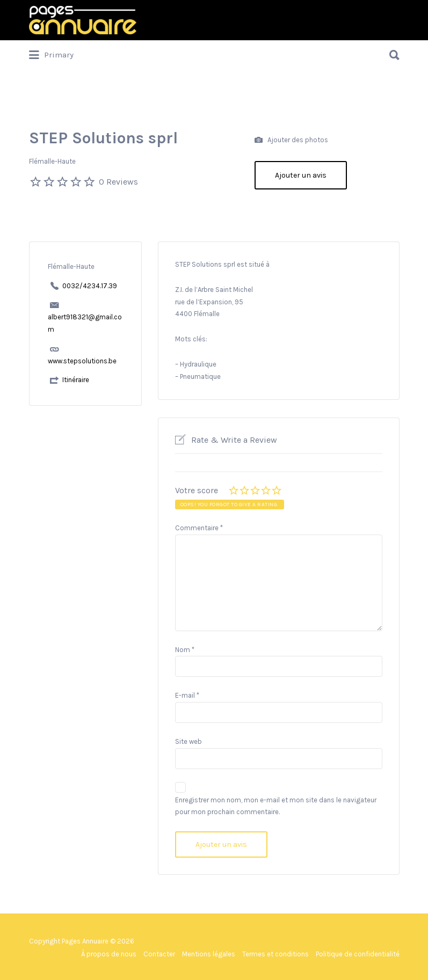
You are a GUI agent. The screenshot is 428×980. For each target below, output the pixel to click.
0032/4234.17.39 (90, 286)
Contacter (159, 954)
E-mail (187, 695)
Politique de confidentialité (358, 954)
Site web (188, 741)
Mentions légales (209, 954)
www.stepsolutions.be (82, 361)
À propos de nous (109, 954)
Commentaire (199, 528)
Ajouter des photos (291, 140)
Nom (185, 650)
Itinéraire (76, 380)
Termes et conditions (275, 954)
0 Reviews (118, 182)
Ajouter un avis (301, 175)
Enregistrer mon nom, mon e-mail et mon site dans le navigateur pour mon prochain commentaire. (276, 806)
